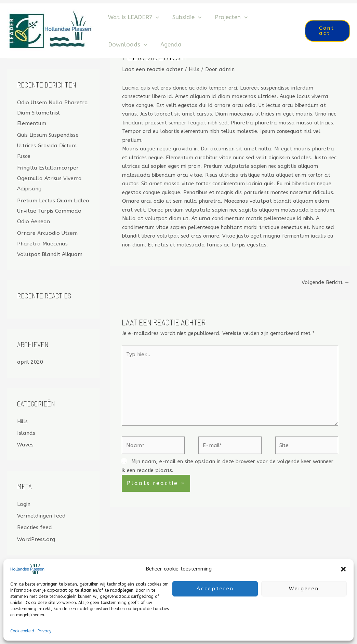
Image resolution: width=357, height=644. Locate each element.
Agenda (168, 44)
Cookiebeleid (22, 631)
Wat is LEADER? (133, 17)
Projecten (227, 17)
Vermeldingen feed (40, 501)
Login (23, 489)
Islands (26, 419)
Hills (22, 407)
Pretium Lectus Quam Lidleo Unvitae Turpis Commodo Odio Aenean (52, 198)
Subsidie (184, 17)
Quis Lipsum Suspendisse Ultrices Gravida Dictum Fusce (47, 134)
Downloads (127, 44)
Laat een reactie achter (151, 69)
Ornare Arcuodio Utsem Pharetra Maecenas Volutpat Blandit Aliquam (53, 230)
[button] (343, 569)
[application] (155, 17)
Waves (25, 430)
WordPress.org (35, 524)
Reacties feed (34, 512)
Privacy (44, 631)
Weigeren (304, 589)
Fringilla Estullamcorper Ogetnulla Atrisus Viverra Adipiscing (48, 166)
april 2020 (30, 348)
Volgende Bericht (326, 282)
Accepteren (215, 589)
